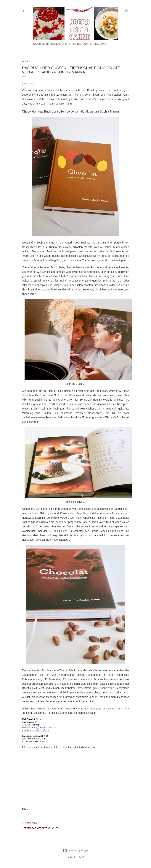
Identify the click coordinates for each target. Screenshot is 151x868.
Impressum (80, 44)
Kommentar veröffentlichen (40, 828)
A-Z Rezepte (99, 44)
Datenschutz (61, 44)
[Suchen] (127, 10)
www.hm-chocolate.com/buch (35, 730)
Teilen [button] (25, 809)
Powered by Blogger (75, 850)
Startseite (41, 44)
